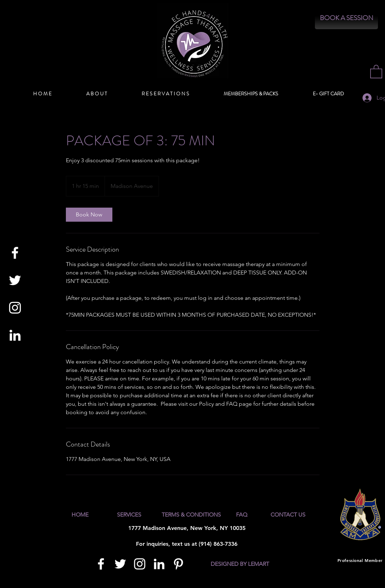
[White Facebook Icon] (15, 253)
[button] (376, 71)
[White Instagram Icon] (15, 308)
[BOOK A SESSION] (346, 18)
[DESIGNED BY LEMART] (240, 564)
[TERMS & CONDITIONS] (191, 515)
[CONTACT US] (288, 515)
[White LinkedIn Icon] (15, 335)
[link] (89, 215)
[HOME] (80, 515)
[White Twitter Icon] (15, 280)
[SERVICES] (129, 515)
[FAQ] (242, 515)
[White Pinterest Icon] (178, 564)
